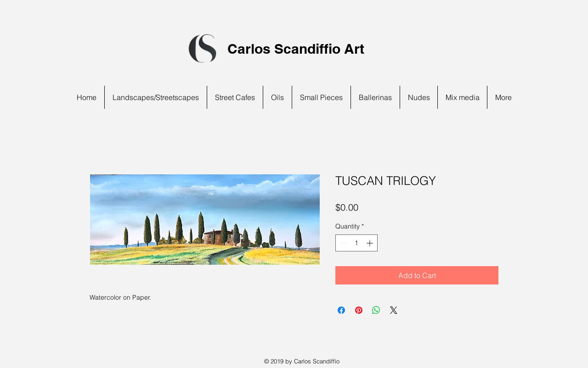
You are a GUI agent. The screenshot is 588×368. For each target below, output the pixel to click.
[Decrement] (342, 243)
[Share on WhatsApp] (376, 310)
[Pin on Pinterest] (359, 310)
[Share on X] (394, 310)
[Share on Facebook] (341, 310)
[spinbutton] (356, 243)
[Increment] (370, 243)
